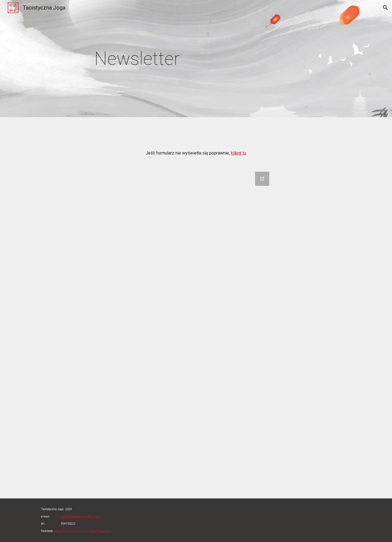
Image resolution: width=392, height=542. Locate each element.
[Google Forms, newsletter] (196, 332)
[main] (156, 59)
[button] (385, 8)
